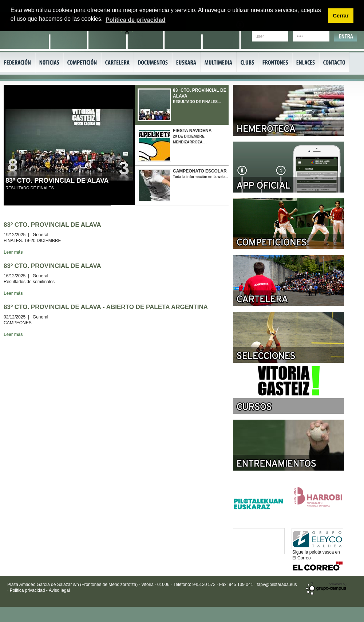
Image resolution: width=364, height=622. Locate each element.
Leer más (13, 252)
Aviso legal (59, 590)
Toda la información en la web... (182, 184)
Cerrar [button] (341, 16)
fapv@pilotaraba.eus (277, 585)
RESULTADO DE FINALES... (182, 103)
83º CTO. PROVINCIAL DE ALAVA (57, 181)
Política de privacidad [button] (136, 20)
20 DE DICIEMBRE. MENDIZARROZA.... (182, 143)
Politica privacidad (28, 590)
